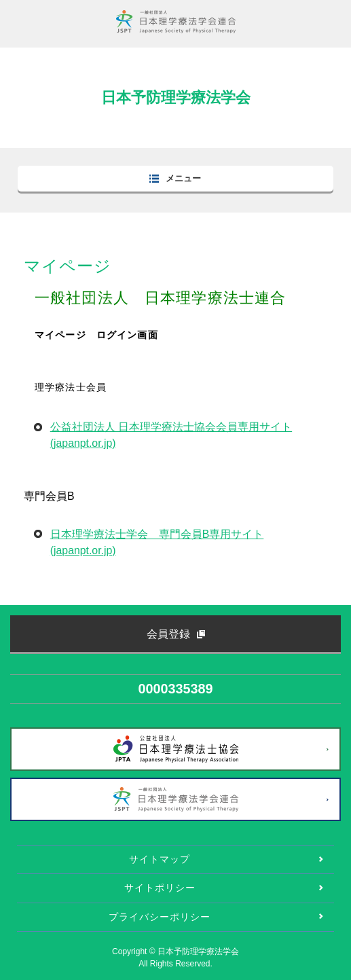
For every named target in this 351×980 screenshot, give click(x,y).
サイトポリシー (160, 888)
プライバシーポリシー (160, 917)
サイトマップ (160, 859)
